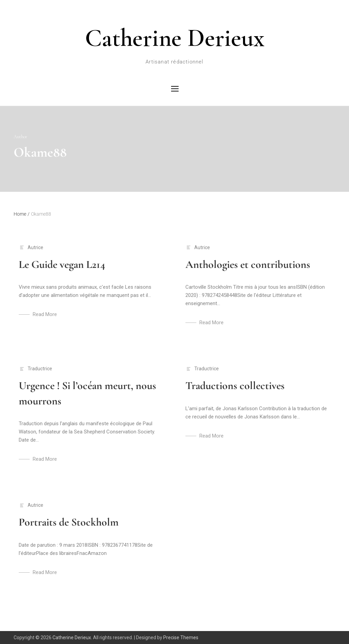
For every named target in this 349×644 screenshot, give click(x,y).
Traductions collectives (235, 385)
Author (20, 137)
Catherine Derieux (175, 38)
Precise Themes (181, 638)
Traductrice (40, 369)
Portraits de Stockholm (69, 522)
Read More (45, 314)
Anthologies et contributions (248, 264)
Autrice (35, 247)
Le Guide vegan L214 (62, 264)
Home (22, 214)
